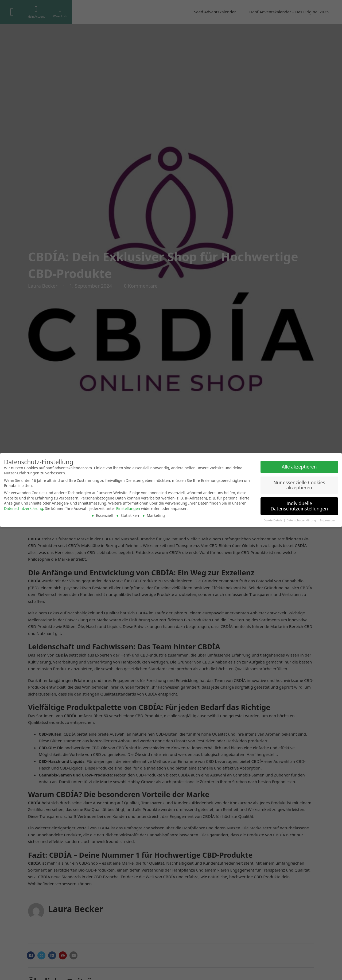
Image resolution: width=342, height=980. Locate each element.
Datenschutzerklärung (24, 508)
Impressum (327, 520)
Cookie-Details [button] (273, 520)
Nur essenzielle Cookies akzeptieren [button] (299, 485)
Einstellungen (128, 508)
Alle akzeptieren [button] (299, 467)
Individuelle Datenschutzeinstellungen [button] (299, 506)
